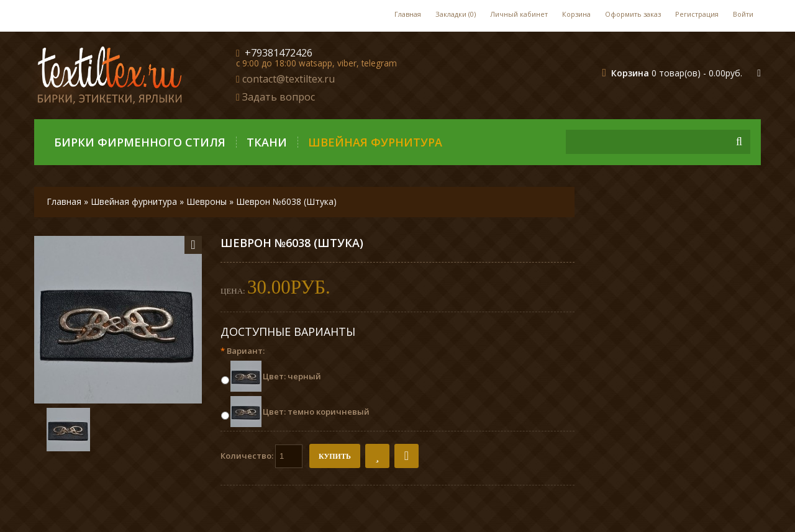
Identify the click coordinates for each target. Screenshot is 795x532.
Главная (408, 14)
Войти (743, 14)
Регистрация (697, 14)
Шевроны (207, 201)
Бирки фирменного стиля (140, 142)
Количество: (261, 456)
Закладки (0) (456, 14)
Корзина (576, 14)
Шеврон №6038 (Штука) (286, 201)
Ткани (267, 142)
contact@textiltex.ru (288, 79)
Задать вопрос (279, 97)
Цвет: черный (292, 376)
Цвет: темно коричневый (316, 412)
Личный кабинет (519, 14)
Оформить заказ (633, 14)
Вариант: (243, 351)
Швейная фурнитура (375, 142)
